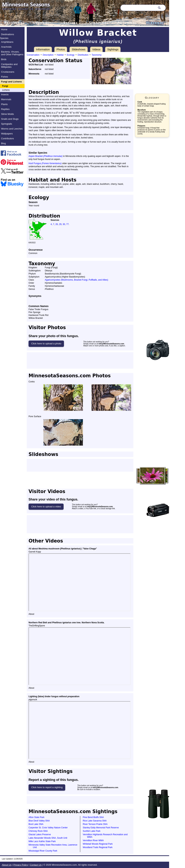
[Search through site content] (138, 8)
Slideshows (79, 49)
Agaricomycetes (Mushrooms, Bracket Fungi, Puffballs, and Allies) (77, 280)
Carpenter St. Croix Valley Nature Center (48, 828)
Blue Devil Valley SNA (39, 821)
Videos (96, 49)
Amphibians (7, 42)
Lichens (6, 90)
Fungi (5, 86)
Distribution (83, 55)
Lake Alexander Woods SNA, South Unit (48, 838)
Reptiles (5, 109)
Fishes (5, 77)
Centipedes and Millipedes (9, 66)
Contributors (7, 138)
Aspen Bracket (46, 156)
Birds (4, 59)
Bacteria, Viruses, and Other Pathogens (12, 53)
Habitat (60, 55)
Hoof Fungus (45, 163)
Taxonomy (97, 55)
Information (43, 49)
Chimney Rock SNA (38, 831)
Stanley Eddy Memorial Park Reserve (101, 828)
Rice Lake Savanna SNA (95, 821)
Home (4, 29)
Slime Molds (7, 114)
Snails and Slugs (10, 119)
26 (57, 224)
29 (60, 224)
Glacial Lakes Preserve (40, 834)
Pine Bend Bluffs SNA (93, 817)
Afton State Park (36, 817)
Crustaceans (8, 72)
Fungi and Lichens (11, 82)
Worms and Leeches (12, 129)
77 (67, 224)
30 (64, 224)
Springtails (7, 124)
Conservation (33, 55)
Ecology (71, 55)
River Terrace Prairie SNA (95, 824)
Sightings (113, 49)
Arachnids (6, 47)
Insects (5, 94)
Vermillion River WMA (93, 840)
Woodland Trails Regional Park (98, 847)
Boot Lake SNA (36, 824)
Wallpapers (7, 134)
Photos (61, 49)
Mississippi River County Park (43, 851)
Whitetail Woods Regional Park (98, 844)
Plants (4, 104)
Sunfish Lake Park (92, 831)
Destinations (8, 34)
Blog (3, 143)
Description (48, 55)
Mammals (6, 99)
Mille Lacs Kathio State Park (42, 841)
